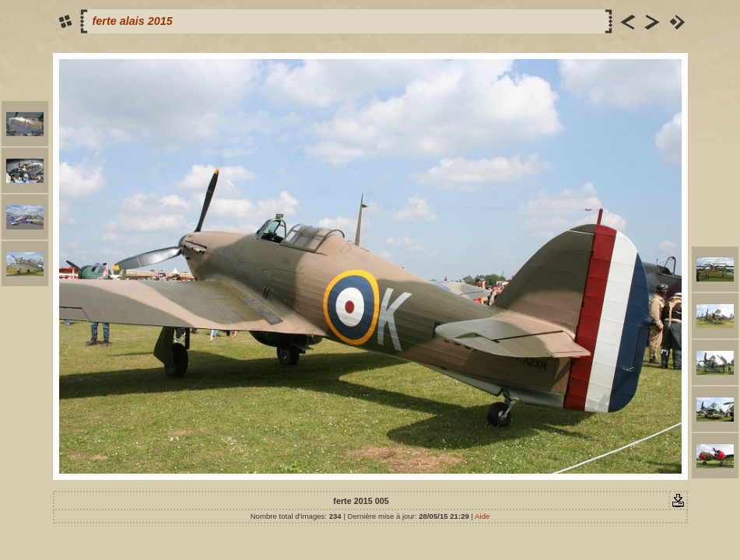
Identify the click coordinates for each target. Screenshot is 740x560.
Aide (482, 516)
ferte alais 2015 (133, 21)
